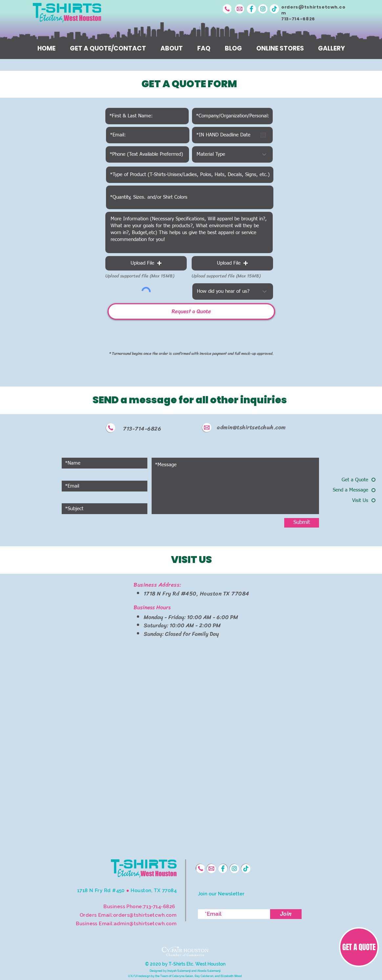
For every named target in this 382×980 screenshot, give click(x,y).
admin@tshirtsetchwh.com (251, 427)
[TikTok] (274, 9)
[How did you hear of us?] (233, 291)
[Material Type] (232, 154)
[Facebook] (251, 9)
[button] (146, 263)
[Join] (286, 914)
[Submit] (302, 523)
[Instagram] (263, 9)
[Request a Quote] (191, 311)
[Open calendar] (263, 135)
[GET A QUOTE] (359, 947)
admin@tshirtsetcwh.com (145, 924)
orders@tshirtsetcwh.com (313, 10)
